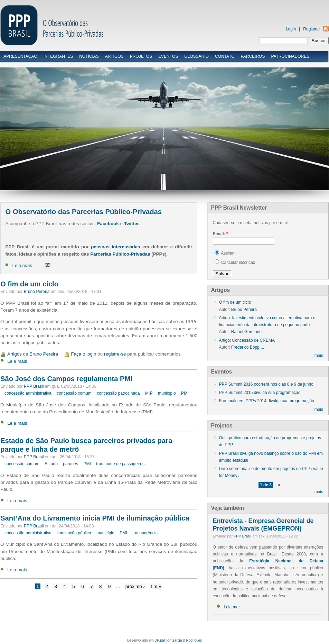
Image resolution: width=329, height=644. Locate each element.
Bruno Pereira (37, 292)
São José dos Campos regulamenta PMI (66, 379)
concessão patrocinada (118, 393)
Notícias (89, 56)
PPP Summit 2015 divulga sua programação (260, 393)
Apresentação (20, 56)
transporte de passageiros (120, 464)
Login (291, 29)
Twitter (131, 224)
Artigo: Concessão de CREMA (247, 340)
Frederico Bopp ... (248, 347)
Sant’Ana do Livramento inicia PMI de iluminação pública (95, 518)
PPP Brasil (34, 386)
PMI (185, 393)
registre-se (115, 354)
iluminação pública (74, 533)
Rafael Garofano (246, 332)
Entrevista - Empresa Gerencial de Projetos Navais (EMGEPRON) (263, 525)
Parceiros (253, 56)
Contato (225, 56)
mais (319, 356)
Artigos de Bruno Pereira (33, 354)
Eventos (168, 56)
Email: (220, 234)
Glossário (196, 56)
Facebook (108, 224)
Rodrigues (194, 640)
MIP (149, 393)
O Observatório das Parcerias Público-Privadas (83, 212)
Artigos (114, 56)
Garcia (177, 640)
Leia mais (22, 265)
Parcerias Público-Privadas (120, 254)
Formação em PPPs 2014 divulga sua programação (267, 401)
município (167, 393)
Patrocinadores (290, 56)
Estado (51, 464)
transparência (145, 533)
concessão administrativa (28, 393)
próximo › (135, 586)
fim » (156, 586)
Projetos (141, 56)
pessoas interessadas (115, 247)
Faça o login (83, 354)
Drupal (159, 640)
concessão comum (74, 393)
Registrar (312, 29)
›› (279, 485)
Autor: (225, 310)
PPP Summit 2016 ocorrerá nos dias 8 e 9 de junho (266, 384)
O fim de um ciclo (29, 284)
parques (70, 464)
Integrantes (58, 56)
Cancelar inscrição (235, 263)
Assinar (225, 253)
